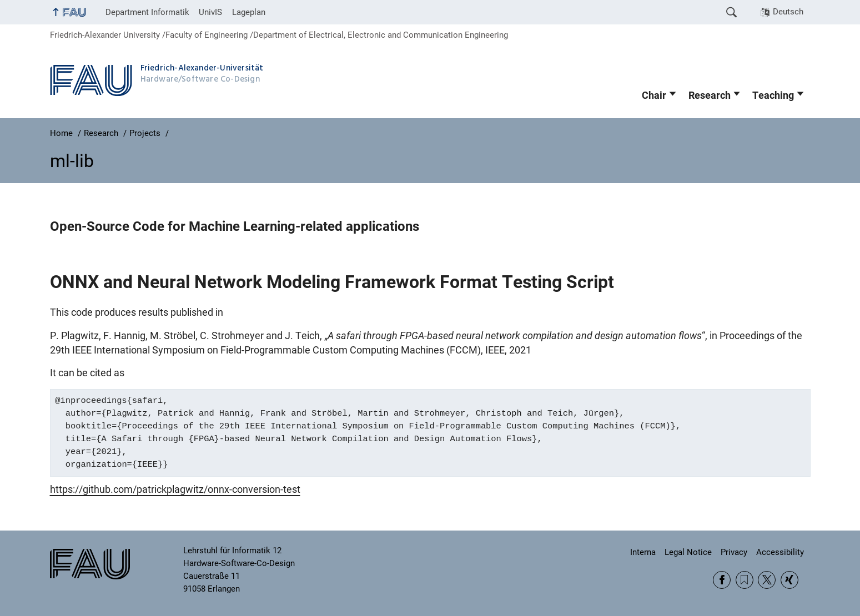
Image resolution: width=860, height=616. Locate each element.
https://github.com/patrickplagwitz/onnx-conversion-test (175, 489)
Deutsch (788, 12)
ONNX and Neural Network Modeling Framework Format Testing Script (332, 282)
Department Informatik (147, 12)
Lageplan (249, 12)
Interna (643, 552)
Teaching (773, 95)
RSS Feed (745, 580)
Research (710, 95)
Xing (789, 580)
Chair (654, 95)
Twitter (767, 580)
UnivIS (210, 12)
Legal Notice (688, 552)
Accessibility (780, 552)
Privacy (734, 552)
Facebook (722, 580)
